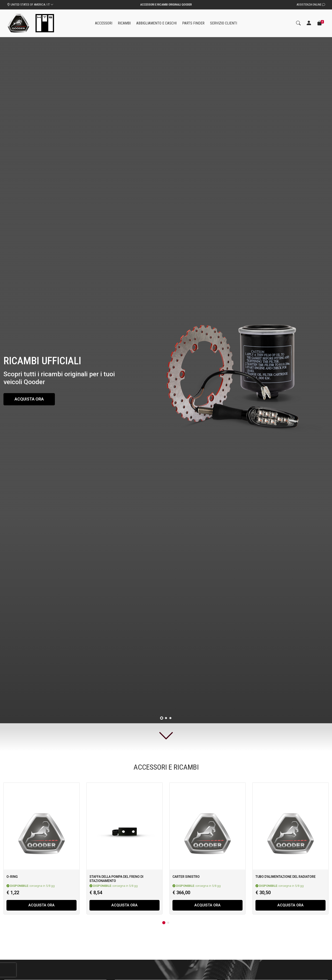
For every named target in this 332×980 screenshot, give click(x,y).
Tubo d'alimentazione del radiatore (286, 877)
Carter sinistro (186, 877)
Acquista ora (29, 399)
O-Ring (12, 877)
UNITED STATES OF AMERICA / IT (30, 4)
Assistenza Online (311, 4)
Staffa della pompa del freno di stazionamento (116, 879)
